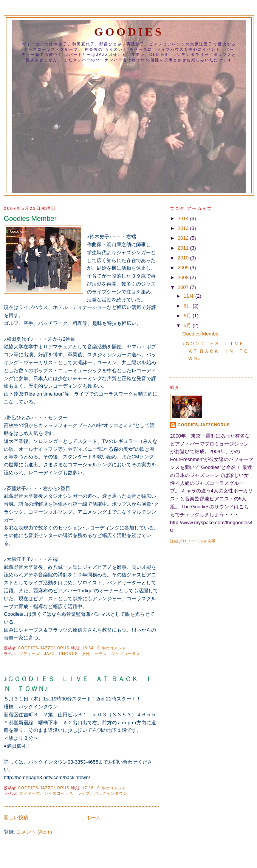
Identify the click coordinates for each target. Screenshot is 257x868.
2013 (184, 228)
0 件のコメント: (113, 648)
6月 (188, 316)
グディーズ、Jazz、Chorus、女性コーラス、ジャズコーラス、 (82, 654)
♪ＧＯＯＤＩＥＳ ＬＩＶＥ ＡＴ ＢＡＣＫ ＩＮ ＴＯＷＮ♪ (78, 684)
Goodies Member (30, 219)
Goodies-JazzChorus (204, 425)
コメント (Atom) (34, 832)
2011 (184, 248)
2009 (184, 268)
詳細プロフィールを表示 (193, 541)
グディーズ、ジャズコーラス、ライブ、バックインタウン (73, 793)
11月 (190, 296)
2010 (184, 258)
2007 (184, 287)
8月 (188, 306)
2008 (184, 277)
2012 (184, 238)
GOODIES (129, 32)
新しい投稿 (16, 818)
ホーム (94, 818)
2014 (184, 218)
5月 (188, 325)
